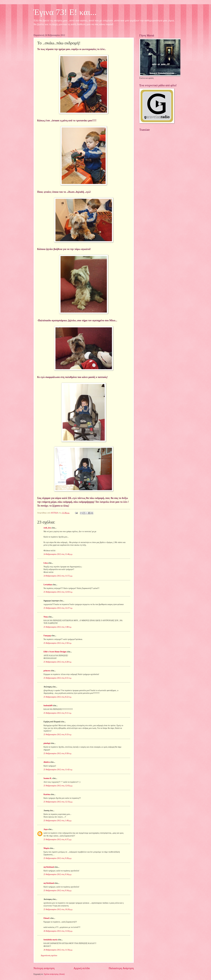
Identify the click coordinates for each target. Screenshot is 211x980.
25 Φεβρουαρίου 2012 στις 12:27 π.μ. (58, 608)
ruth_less (47, 528)
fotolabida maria (51, 940)
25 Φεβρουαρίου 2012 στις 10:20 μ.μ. (58, 909)
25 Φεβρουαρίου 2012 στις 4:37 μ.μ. (58, 839)
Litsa (46, 563)
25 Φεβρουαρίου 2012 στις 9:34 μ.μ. (58, 874)
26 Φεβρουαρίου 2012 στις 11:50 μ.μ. (58, 950)
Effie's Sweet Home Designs (55, 652)
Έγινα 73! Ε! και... (65, 12)
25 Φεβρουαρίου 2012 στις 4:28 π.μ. (58, 662)
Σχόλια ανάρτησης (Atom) (54, 974)
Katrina (47, 794)
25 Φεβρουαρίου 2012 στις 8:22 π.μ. (58, 697)
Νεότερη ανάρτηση (44, 968)
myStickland (49, 867)
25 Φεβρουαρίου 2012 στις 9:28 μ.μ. (58, 858)
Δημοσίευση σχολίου (49, 955)
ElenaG (47, 918)
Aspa (46, 829)
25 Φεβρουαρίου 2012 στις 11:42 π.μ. (58, 770)
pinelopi (47, 743)
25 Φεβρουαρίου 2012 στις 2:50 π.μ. (58, 643)
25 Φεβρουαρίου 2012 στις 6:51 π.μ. (58, 678)
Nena (46, 617)
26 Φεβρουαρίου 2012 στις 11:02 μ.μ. (58, 931)
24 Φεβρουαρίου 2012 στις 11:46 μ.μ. (58, 554)
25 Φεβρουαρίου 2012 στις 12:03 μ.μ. (58, 786)
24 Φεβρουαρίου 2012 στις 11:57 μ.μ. (58, 576)
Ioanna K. (48, 778)
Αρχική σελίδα (82, 968)
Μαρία (46, 848)
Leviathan (48, 585)
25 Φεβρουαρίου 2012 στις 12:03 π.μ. (58, 592)
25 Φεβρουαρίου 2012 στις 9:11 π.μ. (58, 713)
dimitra (47, 762)
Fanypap (47, 636)
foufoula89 (48, 706)
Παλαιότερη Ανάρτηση (121, 968)
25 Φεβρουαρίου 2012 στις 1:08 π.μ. (58, 627)
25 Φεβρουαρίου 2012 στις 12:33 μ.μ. (58, 802)
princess (47, 671)
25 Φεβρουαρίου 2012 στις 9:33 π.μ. (58, 735)
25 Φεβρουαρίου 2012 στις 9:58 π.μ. (58, 753)
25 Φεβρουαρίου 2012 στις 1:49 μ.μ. (58, 821)
